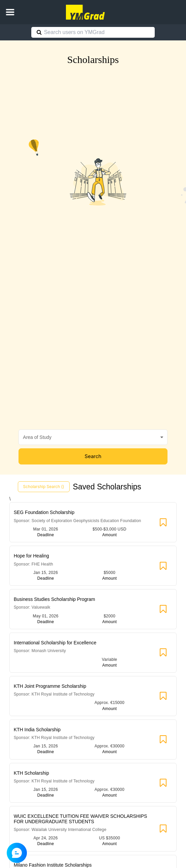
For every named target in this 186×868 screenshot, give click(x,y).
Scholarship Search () (44, 487)
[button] (10, 12)
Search (93, 456)
